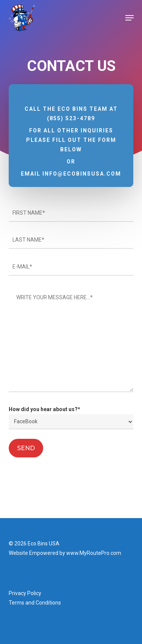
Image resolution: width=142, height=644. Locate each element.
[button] (130, 18)
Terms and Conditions (35, 603)
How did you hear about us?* (71, 418)
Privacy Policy (25, 593)
